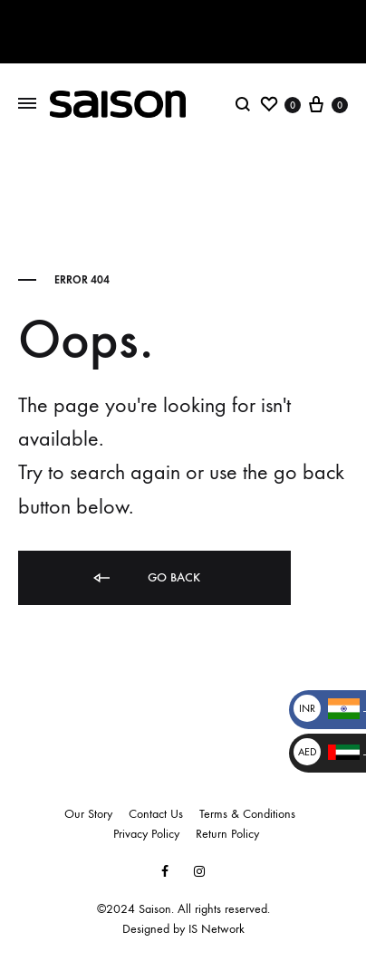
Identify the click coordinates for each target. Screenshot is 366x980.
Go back (145, 578)
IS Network (217, 929)
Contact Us (156, 814)
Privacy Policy (146, 834)
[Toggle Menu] (27, 103)
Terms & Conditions (247, 814)
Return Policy (227, 834)
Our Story (88, 814)
